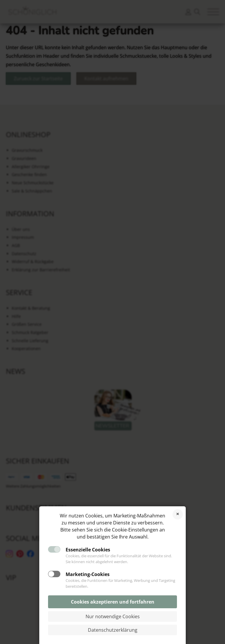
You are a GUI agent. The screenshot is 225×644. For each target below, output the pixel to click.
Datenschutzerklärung (113, 630)
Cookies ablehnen (178, 514)
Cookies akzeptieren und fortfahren (113, 602)
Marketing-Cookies (88, 574)
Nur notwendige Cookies (113, 616)
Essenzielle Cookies (88, 550)
